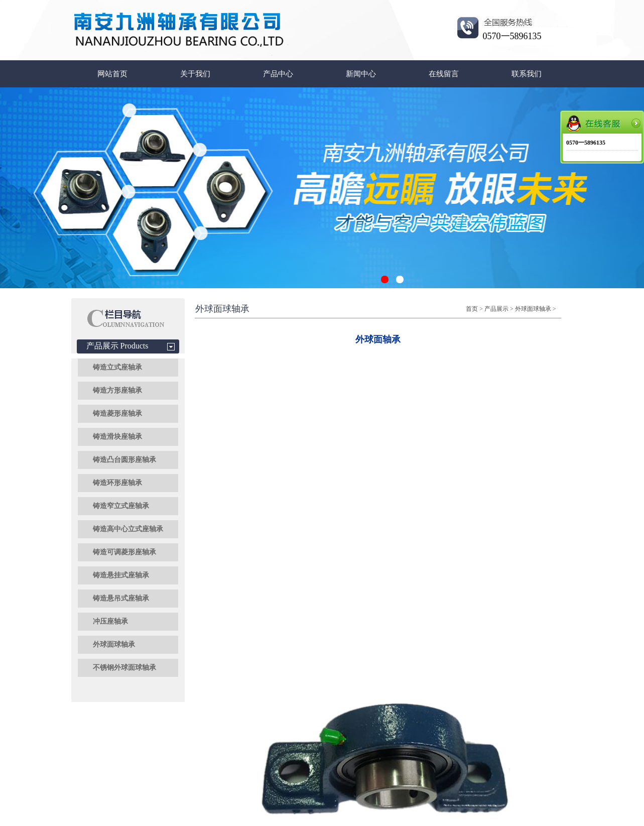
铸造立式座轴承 (117, 367)
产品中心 (278, 74)
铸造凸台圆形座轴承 (124, 460)
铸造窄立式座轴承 (121, 506)
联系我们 (527, 74)
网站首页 (112, 74)
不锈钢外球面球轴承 (124, 668)
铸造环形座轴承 (117, 483)
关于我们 (195, 74)
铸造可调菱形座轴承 (124, 552)
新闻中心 (361, 74)
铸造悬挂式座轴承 (121, 575)
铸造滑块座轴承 (117, 437)
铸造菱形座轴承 (117, 414)
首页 (472, 309)
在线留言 (444, 74)
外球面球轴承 (114, 644)
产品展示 (496, 309)
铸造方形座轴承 (117, 390)
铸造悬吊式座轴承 (121, 598)
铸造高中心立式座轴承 (128, 529)
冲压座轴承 (110, 621)
